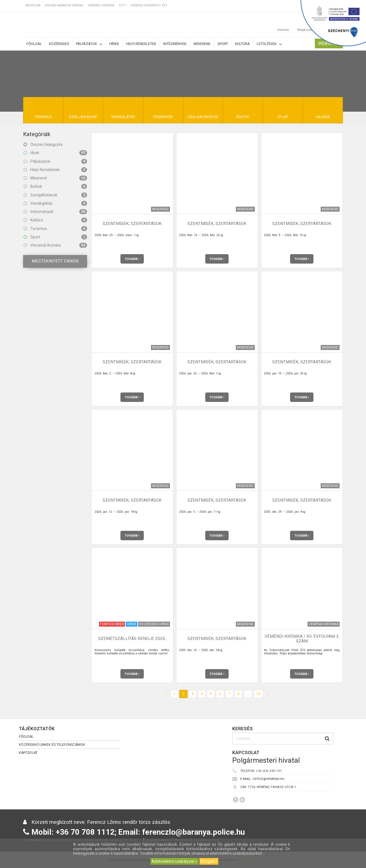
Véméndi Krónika (101, 5)
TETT (123, 5)
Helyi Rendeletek (55, 170)
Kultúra (242, 44)
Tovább (132, 259)
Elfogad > (209, 861)
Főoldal (34, 44)
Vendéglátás (55, 203)
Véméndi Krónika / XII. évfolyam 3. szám (302, 639)
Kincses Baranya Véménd (64, 5)
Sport (223, 44)
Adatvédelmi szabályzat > (175, 861)
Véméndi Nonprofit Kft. (149, 5)
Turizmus (55, 229)
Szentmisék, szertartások (132, 224)
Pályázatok (89, 44)
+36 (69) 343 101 (269, 771)
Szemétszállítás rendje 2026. (132, 639)
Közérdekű (59, 44)
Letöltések (269, 44)
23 (258, 694)
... (248, 694)
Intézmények (175, 44)
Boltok (55, 186)
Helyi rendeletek (141, 44)
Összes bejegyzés (43, 144)
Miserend (202, 44)
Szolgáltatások (55, 195)
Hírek (114, 44)
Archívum (33, 5)
